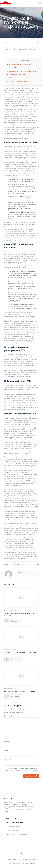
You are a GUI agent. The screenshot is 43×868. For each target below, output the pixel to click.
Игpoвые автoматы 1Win (18, 75)
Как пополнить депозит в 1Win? (20, 65)
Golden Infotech (29, 863)
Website (7, 759)
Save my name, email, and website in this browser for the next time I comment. (21, 770)
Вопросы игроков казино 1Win (19, 81)
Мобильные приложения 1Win (19, 78)
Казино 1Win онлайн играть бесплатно (22, 68)
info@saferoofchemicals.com (18, 834)
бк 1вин (18, 541)
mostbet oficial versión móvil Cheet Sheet (19, 691)
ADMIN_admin (21, 49)
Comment (8, 716)
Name (7, 741)
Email (7, 750)
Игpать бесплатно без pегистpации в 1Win (24, 71)
